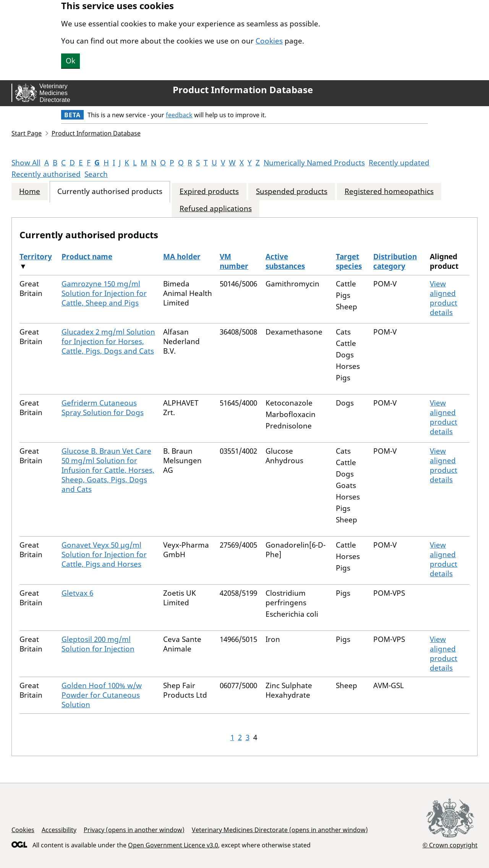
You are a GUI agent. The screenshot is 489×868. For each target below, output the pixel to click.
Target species (349, 261)
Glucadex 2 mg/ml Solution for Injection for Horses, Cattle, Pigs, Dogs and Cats (108, 341)
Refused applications (216, 209)
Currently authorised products (110, 192)
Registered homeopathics (389, 192)
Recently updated (399, 163)
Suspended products (292, 192)
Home (30, 192)
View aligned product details (444, 298)
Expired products (209, 192)
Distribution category (395, 261)
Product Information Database (243, 90)
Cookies (269, 41)
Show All (26, 163)
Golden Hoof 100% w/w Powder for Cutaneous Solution (102, 695)
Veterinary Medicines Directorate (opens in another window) (280, 830)
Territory (36, 257)
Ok (70, 61)
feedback (179, 115)
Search (96, 174)
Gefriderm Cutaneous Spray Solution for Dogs (103, 408)
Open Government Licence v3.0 (173, 845)
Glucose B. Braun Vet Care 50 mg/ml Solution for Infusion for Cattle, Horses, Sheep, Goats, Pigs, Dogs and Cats (108, 470)
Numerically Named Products (314, 163)
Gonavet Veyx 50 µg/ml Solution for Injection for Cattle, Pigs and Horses (104, 554)
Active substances (285, 261)
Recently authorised (46, 174)
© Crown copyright (450, 845)
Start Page (27, 133)
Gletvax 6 (77, 593)
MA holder (182, 257)
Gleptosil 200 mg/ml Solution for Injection (98, 644)
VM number (234, 261)
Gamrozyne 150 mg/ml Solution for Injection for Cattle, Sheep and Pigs (104, 293)
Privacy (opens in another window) (134, 830)
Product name (87, 257)
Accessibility (59, 830)
